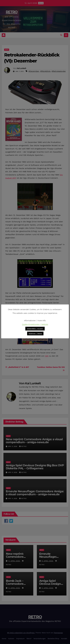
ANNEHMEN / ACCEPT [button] (35, 329)
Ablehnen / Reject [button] (35, 333)
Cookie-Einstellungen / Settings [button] (35, 324)
